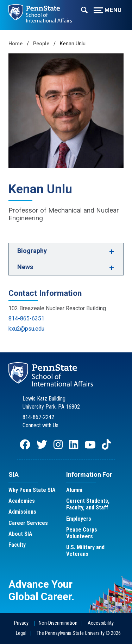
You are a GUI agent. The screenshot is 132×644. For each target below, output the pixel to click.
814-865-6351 (26, 318)
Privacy (21, 623)
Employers (79, 519)
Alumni (74, 490)
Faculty (17, 545)
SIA (14, 474)
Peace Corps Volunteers (82, 533)
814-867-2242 (38, 417)
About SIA (20, 534)
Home (15, 44)
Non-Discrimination (58, 623)
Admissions (22, 512)
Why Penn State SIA (32, 490)
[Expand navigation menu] (84, 9)
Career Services (28, 523)
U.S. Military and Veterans (85, 551)
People (41, 44)
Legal (21, 633)
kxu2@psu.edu (26, 329)
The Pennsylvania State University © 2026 (79, 633)
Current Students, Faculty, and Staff (88, 504)
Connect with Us (40, 425)
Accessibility (101, 623)
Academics (22, 501)
